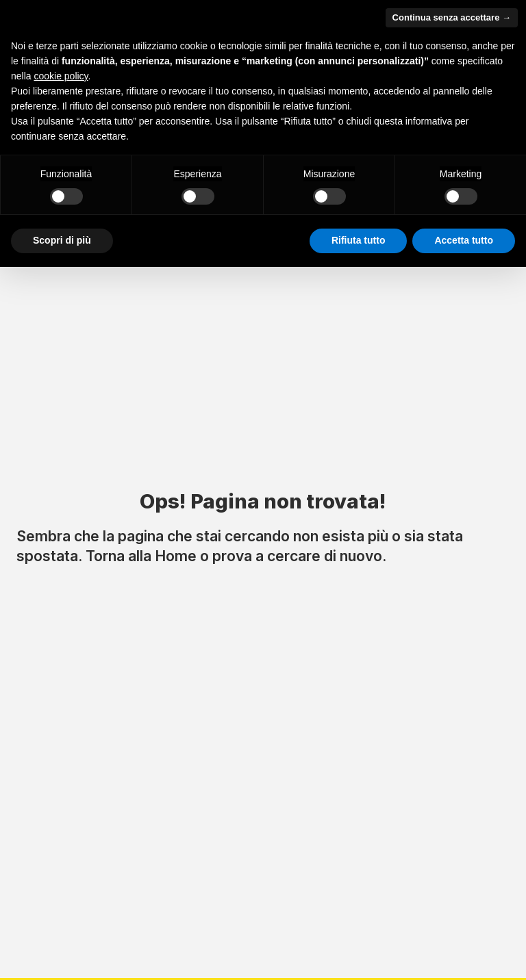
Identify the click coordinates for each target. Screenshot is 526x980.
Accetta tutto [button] (464, 240)
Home (176, 556)
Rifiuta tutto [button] (359, 240)
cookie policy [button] (61, 76)
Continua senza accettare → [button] (452, 17)
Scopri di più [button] (62, 240)
